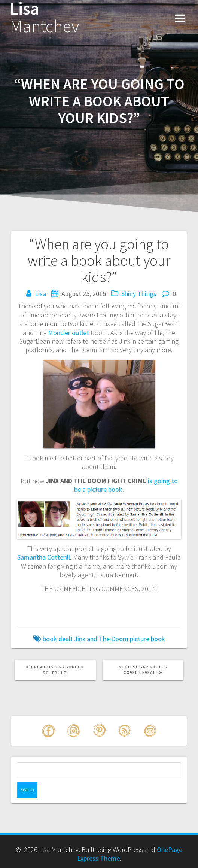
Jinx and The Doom (101, 639)
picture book (147, 639)
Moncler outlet (68, 333)
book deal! (58, 639)
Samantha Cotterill (44, 557)
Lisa (44, 18)
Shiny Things (139, 294)
